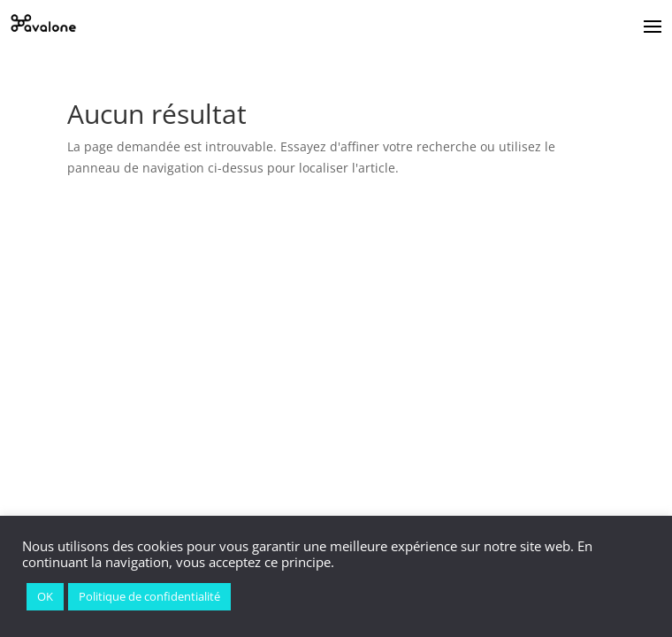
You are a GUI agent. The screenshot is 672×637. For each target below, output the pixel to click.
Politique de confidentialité (149, 596)
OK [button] (45, 596)
